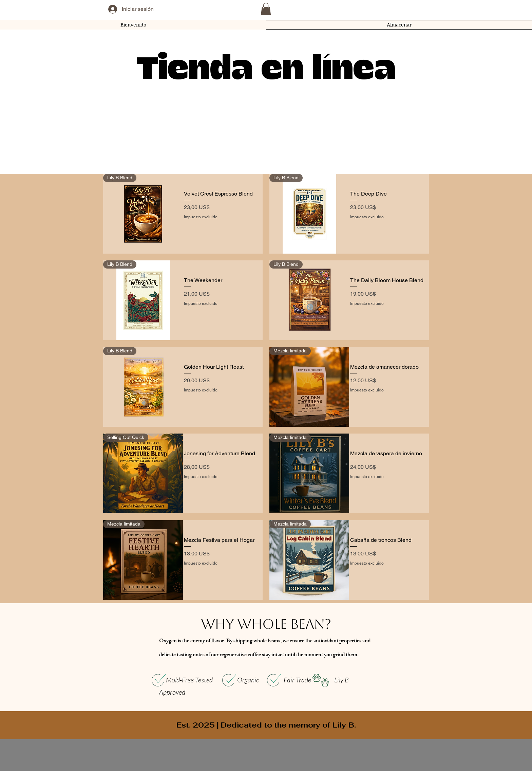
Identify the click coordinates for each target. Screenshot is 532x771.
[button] (266, 9)
